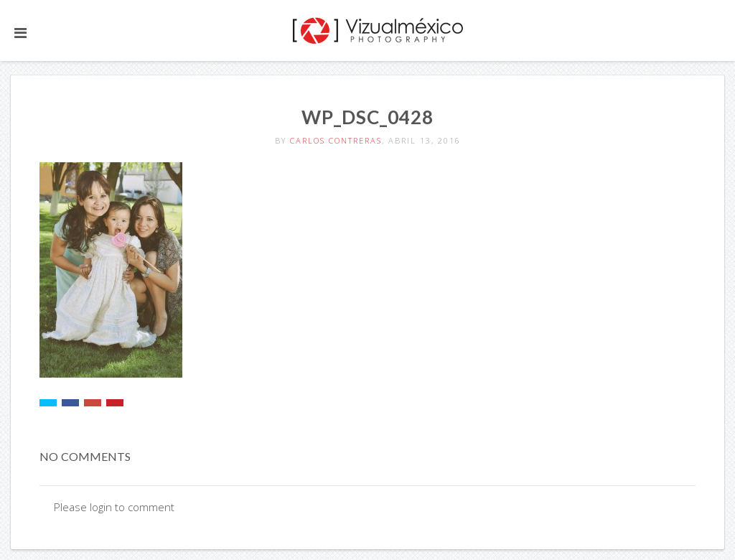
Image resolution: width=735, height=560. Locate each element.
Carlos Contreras (336, 140)
